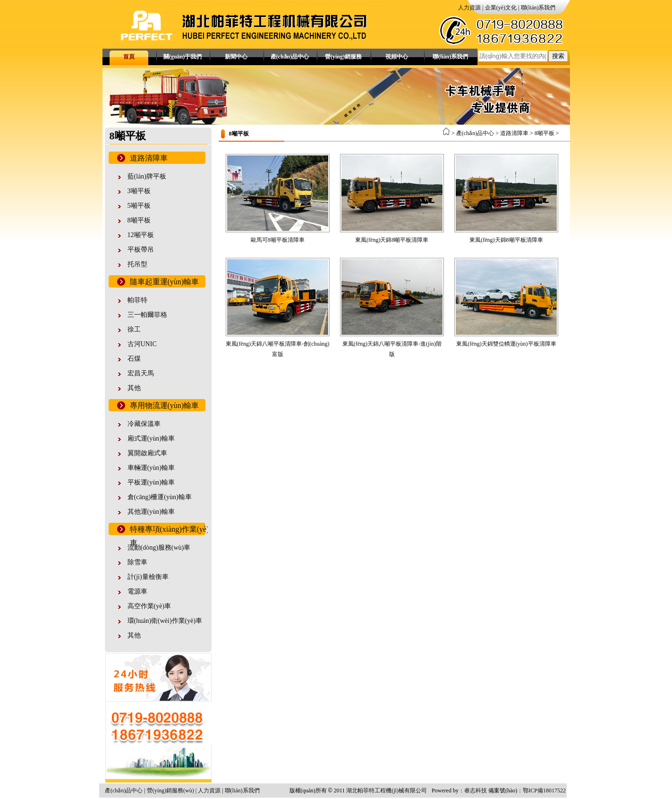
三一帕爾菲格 (147, 315)
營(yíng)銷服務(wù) (343, 59)
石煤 (134, 359)
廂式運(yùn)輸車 (151, 438)
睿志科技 (476, 790)
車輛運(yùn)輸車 (151, 468)
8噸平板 (139, 220)
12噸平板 (141, 235)
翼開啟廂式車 (147, 453)
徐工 (134, 329)
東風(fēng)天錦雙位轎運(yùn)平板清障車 (506, 344)
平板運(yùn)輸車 (151, 482)
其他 (134, 388)
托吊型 (137, 264)
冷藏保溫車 (144, 424)
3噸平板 (139, 191)
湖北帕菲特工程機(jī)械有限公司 (387, 790)
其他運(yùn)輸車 (151, 512)
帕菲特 (137, 300)
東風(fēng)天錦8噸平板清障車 (392, 240)
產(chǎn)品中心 (290, 57)
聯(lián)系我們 (538, 8)
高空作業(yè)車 (149, 606)
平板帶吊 (141, 250)
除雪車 (137, 562)
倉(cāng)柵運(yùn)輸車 (160, 497)
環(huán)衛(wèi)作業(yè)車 (165, 621)
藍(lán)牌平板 (147, 176)
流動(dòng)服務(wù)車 (159, 548)
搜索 (558, 56)
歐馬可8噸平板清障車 (278, 240)
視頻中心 (397, 57)
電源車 (137, 591)
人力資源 (469, 8)
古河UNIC (142, 344)
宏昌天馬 (141, 373)
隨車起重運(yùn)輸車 (165, 282)
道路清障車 (149, 158)
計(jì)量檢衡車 (148, 577)
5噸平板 (139, 206)
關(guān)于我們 (183, 57)
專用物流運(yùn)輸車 (165, 405)
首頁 (129, 57)
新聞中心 (236, 57)
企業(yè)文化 (501, 8)
